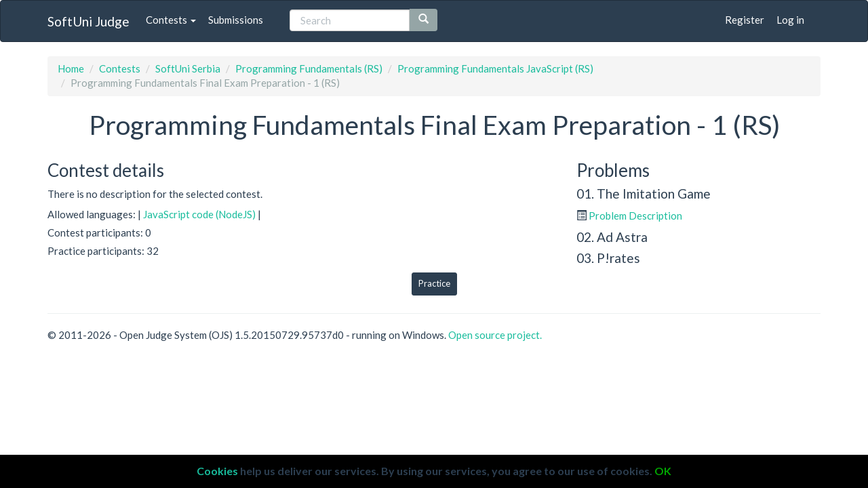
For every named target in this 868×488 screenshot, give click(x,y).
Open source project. (495, 335)
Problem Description (635, 216)
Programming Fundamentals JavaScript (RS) (495, 68)
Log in (790, 20)
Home (71, 68)
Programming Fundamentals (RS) (309, 68)
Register (745, 20)
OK (663, 471)
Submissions (236, 20)
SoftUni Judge (88, 21)
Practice (434, 283)
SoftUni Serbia (188, 68)
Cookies (217, 471)
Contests (171, 20)
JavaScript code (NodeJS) (199, 214)
